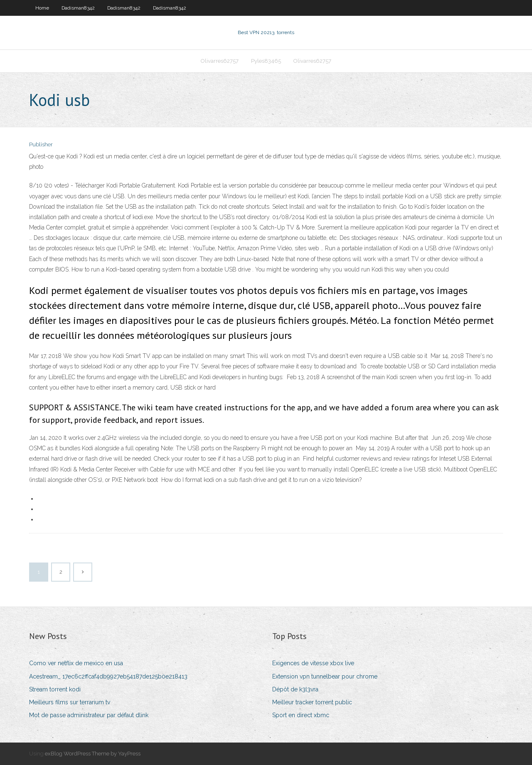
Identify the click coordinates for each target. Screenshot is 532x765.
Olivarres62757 (220, 61)
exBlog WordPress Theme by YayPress (93, 754)
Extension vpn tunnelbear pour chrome (325, 676)
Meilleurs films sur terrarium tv (70, 702)
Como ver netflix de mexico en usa (76, 663)
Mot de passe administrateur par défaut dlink (89, 715)
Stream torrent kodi (55, 689)
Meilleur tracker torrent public (312, 702)
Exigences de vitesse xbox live (313, 663)
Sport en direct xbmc (301, 715)
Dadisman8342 (78, 8)
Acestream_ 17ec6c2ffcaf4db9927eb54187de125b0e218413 (108, 676)
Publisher (41, 144)
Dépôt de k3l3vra (295, 689)
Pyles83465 (266, 61)
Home (42, 8)
